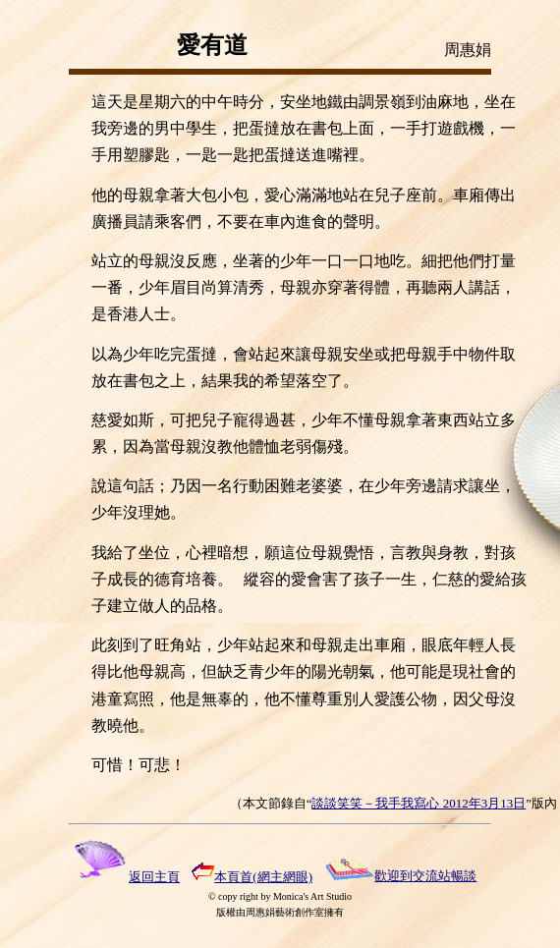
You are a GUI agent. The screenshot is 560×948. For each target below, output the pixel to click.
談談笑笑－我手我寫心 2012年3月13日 (419, 803)
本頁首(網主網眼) (252, 877)
